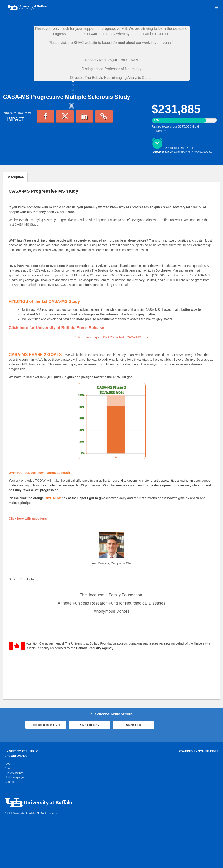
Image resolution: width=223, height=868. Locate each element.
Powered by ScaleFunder (199, 795)
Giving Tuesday (90, 769)
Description (15, 221)
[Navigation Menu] (216, 8)
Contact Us (12, 826)
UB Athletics (133, 769)
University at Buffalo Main (46, 769)
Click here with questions (28, 563)
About (8, 812)
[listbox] (72, 143)
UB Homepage (14, 821)
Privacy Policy (14, 817)
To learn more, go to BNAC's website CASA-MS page (111, 381)
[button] (13, 143)
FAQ (7, 808)
